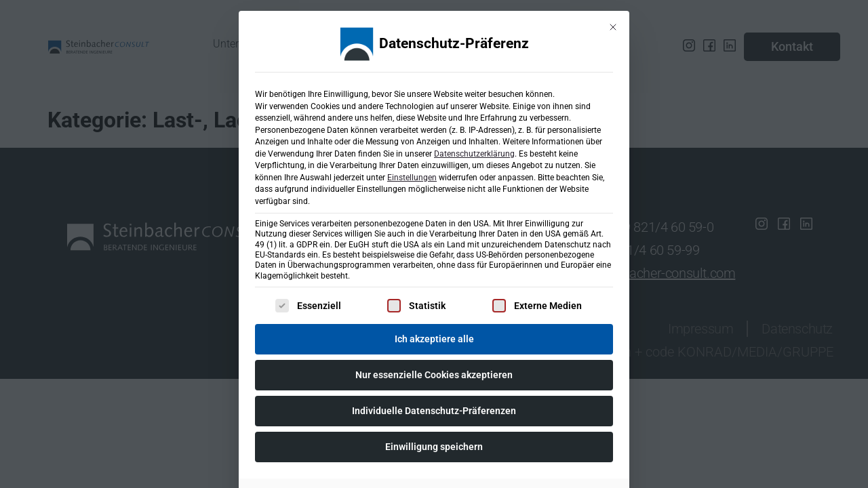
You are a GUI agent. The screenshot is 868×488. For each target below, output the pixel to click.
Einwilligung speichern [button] (434, 443)
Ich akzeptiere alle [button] (434, 335)
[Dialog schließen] (613, 23)
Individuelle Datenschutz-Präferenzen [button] (434, 407)
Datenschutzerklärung (474, 150)
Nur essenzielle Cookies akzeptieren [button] (434, 371)
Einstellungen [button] (412, 174)
